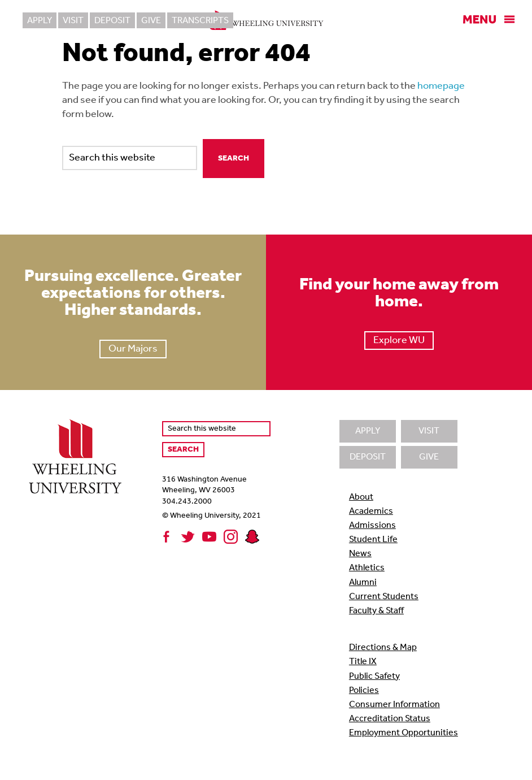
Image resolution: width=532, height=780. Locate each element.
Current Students (384, 597)
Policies (364, 691)
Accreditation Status (390, 719)
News (360, 554)
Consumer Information (394, 705)
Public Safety (374, 677)
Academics (371, 512)
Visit (73, 21)
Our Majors (133, 349)
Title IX (363, 662)
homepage (441, 86)
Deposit (112, 21)
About (361, 497)
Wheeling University (266, 20)
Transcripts (200, 21)
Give (151, 21)
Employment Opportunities (404, 733)
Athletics (367, 568)
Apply (40, 21)
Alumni (363, 583)
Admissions (372, 526)
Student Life (373, 540)
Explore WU (399, 341)
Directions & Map (383, 648)
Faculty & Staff (376, 611)
